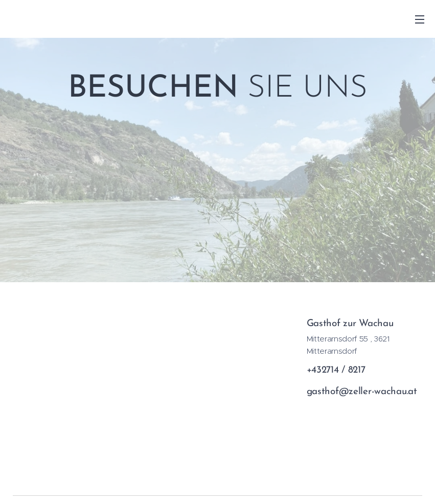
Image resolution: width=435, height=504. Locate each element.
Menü (420, 19)
